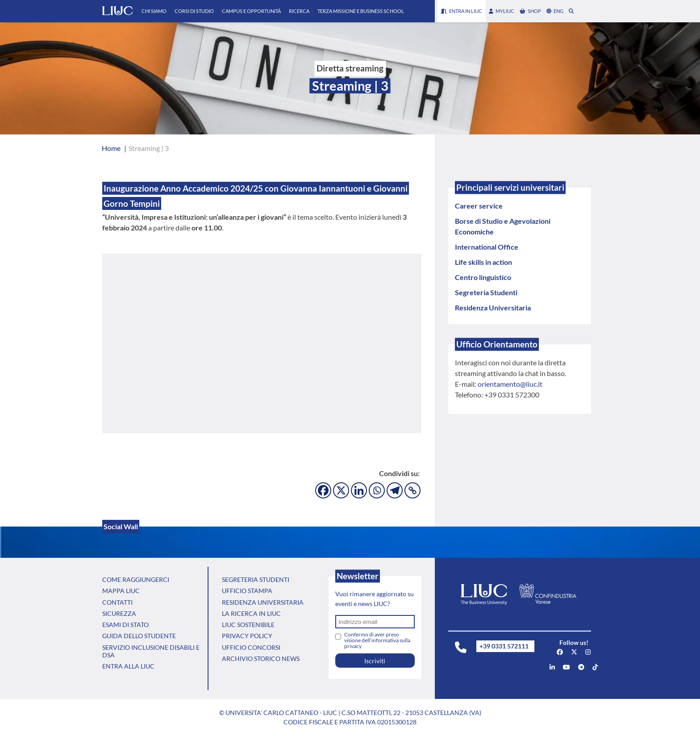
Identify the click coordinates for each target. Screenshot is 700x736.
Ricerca (299, 11)
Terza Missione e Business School (361, 11)
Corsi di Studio (194, 11)
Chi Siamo (154, 11)
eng (555, 11)
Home (111, 148)
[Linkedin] (359, 490)
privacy (353, 646)
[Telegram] (395, 490)
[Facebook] (323, 490)
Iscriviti (375, 661)
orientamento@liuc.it (510, 384)
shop (530, 11)
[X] (341, 490)
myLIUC (502, 11)
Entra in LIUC (462, 11)
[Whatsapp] (377, 490)
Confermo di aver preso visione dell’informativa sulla (377, 640)
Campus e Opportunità (251, 11)
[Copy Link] (412, 490)
